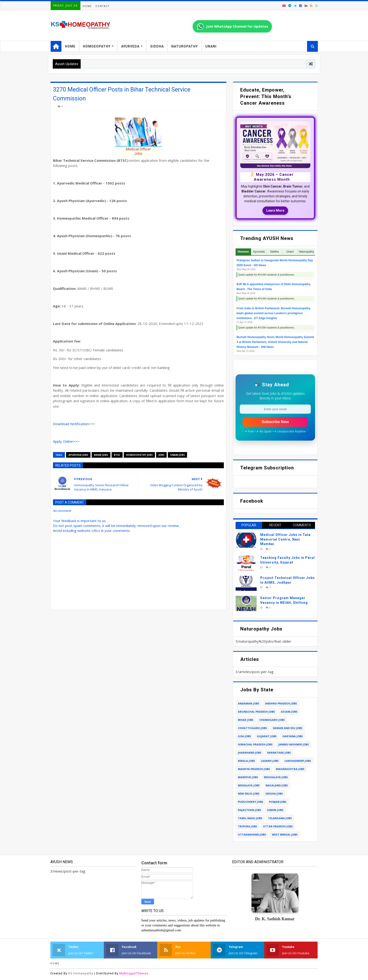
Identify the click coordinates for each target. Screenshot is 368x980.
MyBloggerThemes (134, 973)
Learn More (275, 210)
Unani (211, 46)
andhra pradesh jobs (281, 703)
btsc (117, 455)
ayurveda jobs (78, 455)
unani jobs (177, 455)
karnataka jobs (279, 753)
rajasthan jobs (250, 810)
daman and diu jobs (288, 728)
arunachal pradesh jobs (256, 712)
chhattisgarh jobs (252, 728)
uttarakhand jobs (252, 834)
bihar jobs (101, 455)
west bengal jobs (285, 834)
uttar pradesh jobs (278, 826)
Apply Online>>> (66, 441)
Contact (103, 6)
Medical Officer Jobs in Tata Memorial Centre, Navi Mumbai (285, 539)
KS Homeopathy (81, 973)
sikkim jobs (275, 810)
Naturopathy (185, 46)
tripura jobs (248, 826)
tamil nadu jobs (250, 818)
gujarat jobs (267, 736)
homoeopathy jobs (139, 455)
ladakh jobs (270, 761)
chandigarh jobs (272, 720)
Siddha (157, 46)
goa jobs (244, 736)
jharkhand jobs (250, 753)
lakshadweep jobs (298, 761)
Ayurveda (130, 46)
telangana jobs (280, 818)
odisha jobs (274, 794)
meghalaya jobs (276, 777)
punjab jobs (278, 802)
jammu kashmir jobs (294, 744)
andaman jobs (249, 703)
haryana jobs (293, 736)
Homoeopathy (97, 46)
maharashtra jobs (290, 769)
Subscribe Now (275, 422)
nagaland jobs (277, 785)
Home (87, 6)
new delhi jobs (249, 794)
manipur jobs (248, 777)
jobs (161, 455)
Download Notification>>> (74, 424)
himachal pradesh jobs (255, 744)
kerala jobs (246, 761)
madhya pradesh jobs (254, 769)
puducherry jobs (251, 802)
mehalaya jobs (249, 785)
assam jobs (289, 712)
